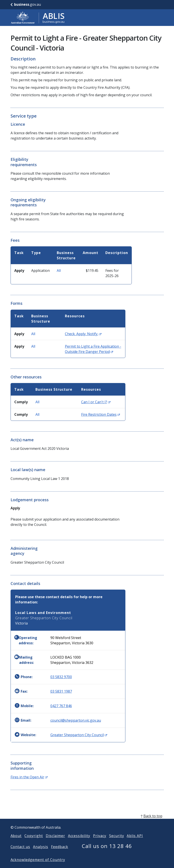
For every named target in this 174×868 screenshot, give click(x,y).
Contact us (20, 854)
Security (117, 843)
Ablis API (135, 843)
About (16, 843)
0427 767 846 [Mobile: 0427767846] (61, 706)
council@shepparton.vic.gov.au (76, 720)
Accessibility (79, 843)
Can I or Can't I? (96, 402)
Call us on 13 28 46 (107, 853)
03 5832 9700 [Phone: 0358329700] (61, 677)
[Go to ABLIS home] (38, 18)
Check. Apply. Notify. (83, 334)
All (59, 271)
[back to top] (87, 823)
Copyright (34, 843)
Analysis (41, 854)
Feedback (60, 854)
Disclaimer (55, 843)
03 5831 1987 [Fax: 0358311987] (61, 691)
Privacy (100, 843)
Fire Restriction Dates (101, 414)
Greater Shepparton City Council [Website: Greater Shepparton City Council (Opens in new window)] (79, 735)
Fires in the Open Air (29, 777)
